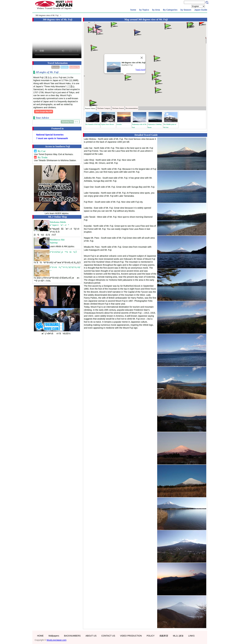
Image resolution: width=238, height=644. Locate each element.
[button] (128, 77)
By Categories (170, 10)
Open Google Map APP (44, 111)
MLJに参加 (178, 636)
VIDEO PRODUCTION (131, 636)
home (133, 10)
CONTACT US (108, 636)
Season (118, 108)
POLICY (151, 636)
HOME (40, 636)
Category (104, 108)
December (64, 67)
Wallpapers (54, 636)
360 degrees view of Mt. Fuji (47, 15)
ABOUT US (91, 636)
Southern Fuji (75, 67)
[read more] (140, 70)
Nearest (90, 108)
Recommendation (132, 108)
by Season (186, 10)
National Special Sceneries (50, 135)
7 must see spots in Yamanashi (52, 138)
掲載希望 (164, 636)
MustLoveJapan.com (57, 640)
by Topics (144, 10)
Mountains (56, 67)
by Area (156, 10)
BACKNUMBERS (72, 636)
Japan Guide (201, 10)
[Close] (142, 58)
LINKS (191, 636)
